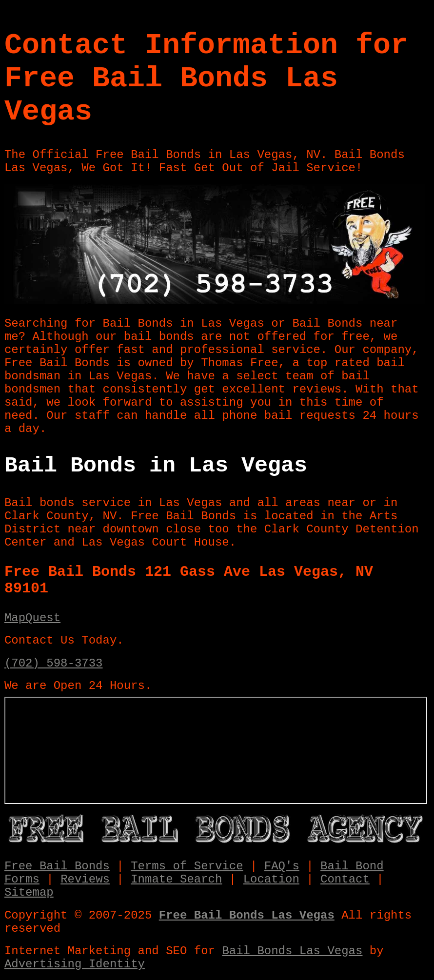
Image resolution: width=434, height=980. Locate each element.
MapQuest (32, 618)
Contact (345, 879)
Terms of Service (187, 866)
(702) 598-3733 (54, 663)
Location (271, 879)
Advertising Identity (75, 964)
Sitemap (29, 892)
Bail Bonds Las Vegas (292, 951)
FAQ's (282, 866)
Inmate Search (176, 879)
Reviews (85, 879)
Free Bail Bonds (57, 866)
